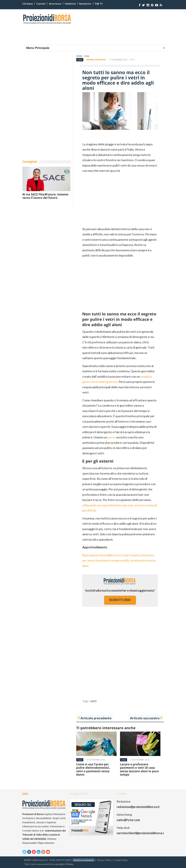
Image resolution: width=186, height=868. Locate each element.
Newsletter (85, 4)
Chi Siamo (28, 4)
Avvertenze (55, 4)
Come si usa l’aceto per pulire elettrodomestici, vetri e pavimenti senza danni (93, 769)
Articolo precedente (96, 718)
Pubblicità (70, 4)
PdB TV (99, 4)
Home (79, 56)
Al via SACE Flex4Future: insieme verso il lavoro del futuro (45, 196)
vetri (93, 701)
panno (112, 437)
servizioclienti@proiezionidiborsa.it (141, 833)
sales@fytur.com (128, 820)
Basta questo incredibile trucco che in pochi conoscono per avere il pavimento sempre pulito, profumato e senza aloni (119, 560)
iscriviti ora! (120, 600)
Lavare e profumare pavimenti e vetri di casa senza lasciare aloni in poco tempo (139, 769)
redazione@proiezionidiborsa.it (138, 807)
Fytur (70, 864)
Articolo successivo (145, 718)
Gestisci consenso (84, 860)
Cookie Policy (121, 860)
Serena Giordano (96, 60)
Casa (87, 56)
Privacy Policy (104, 860)
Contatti (41, 4)
